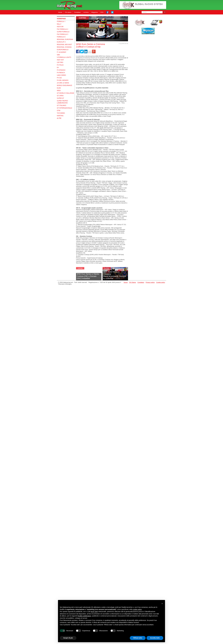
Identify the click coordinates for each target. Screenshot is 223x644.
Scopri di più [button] (68, 638)
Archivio (86, 12)
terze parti (94, 612)
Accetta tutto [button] (155, 638)
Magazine (95, 12)
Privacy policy (150, 282)
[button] (162, 604)
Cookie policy (161, 282)
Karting (82, 18)
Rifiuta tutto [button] (138, 638)
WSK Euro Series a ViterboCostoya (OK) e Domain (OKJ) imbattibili (88, 276)
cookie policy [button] (137, 609)
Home (60, 12)
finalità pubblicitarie (84, 616)
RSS (102, 12)
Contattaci (77, 12)
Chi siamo (68, 12)
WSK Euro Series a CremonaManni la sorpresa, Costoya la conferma (115, 275)
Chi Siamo (133, 282)
